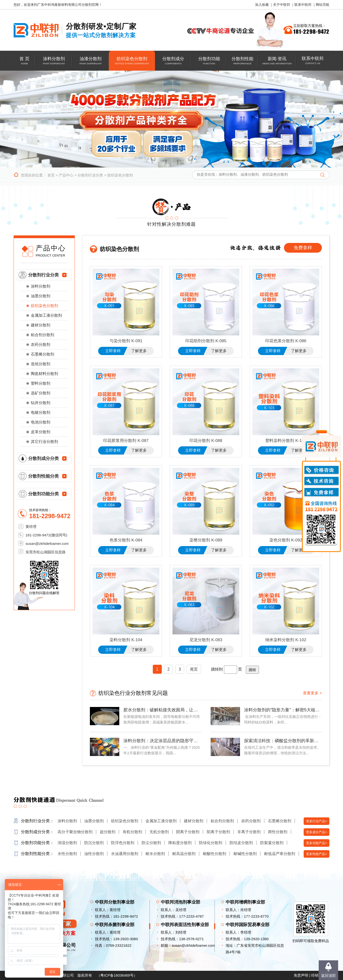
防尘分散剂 (151, 843)
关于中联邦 (282, 5)
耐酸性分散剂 (214, 854)
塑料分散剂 (41, 383)
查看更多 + (312, 693)
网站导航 (323, 5)
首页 (51, 175)
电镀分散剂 (41, 412)
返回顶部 (328, 976)
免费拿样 (303, 248)
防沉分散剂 (94, 843)
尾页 (194, 669)
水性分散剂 (67, 854)
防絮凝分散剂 (272, 843)
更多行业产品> (317, 821)
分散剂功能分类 (43, 494)
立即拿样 (113, 351)
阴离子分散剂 (188, 832)
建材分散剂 (41, 325)
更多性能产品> (317, 854)
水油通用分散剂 (125, 854)
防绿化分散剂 (211, 843)
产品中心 (66, 175)
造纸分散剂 (41, 364)
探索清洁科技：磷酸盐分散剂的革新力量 (283, 741)
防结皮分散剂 (241, 843)
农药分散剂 (41, 345)
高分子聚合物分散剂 (75, 832)
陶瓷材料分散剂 (44, 374)
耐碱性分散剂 (245, 854)
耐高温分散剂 (184, 854)
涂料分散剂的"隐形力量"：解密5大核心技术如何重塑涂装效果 (283, 710)
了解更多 (139, 351)
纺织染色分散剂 (120, 175)
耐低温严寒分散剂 (280, 854)
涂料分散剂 (41, 286)
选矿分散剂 (41, 393)
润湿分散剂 (67, 843)
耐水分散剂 (155, 854)
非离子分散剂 (249, 832)
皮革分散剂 (41, 432)
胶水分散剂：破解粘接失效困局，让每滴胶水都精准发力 (162, 710)
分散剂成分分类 (43, 458)
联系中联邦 (303, 5)
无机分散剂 (159, 832)
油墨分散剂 (41, 296)
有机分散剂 (132, 832)
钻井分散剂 (41, 403)
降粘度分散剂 (180, 843)
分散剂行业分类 (90, 175)
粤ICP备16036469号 (117, 975)
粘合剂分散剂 (43, 335)
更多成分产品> (317, 832)
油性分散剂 (94, 854)
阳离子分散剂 (218, 832)
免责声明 (301, 975)
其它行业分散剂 (44, 442)
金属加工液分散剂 (46, 315)
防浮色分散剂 (123, 843)
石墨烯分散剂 (43, 354)
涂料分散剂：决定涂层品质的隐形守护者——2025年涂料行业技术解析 (162, 741)
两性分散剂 (278, 832)
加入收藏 (262, 5)
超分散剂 (108, 832)
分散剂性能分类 (43, 476)
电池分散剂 (41, 422)
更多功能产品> (317, 843)
